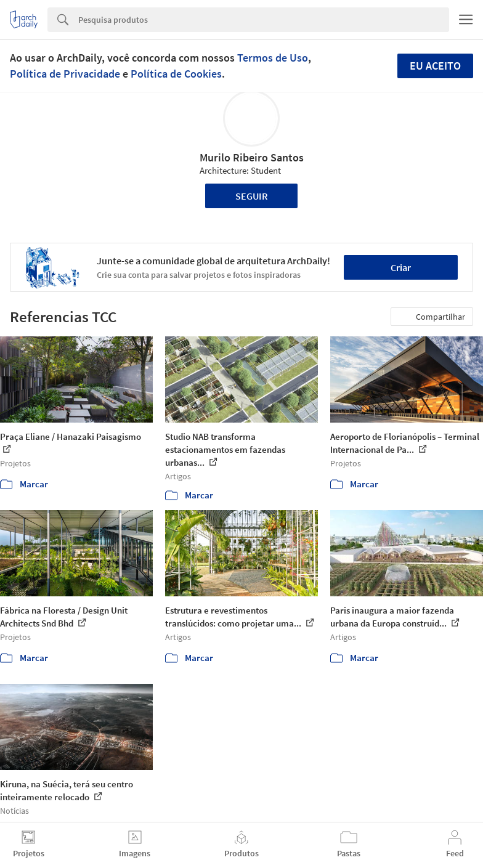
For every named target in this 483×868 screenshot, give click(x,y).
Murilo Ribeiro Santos (252, 157)
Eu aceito (435, 66)
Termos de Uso (273, 58)
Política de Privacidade (65, 74)
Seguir (252, 196)
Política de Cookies (176, 74)
